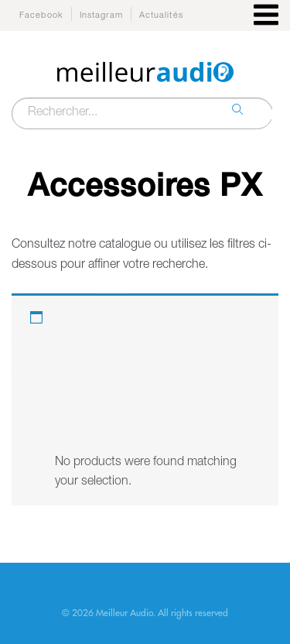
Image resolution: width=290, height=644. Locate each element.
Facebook (41, 16)
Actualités (161, 16)
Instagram (101, 16)
